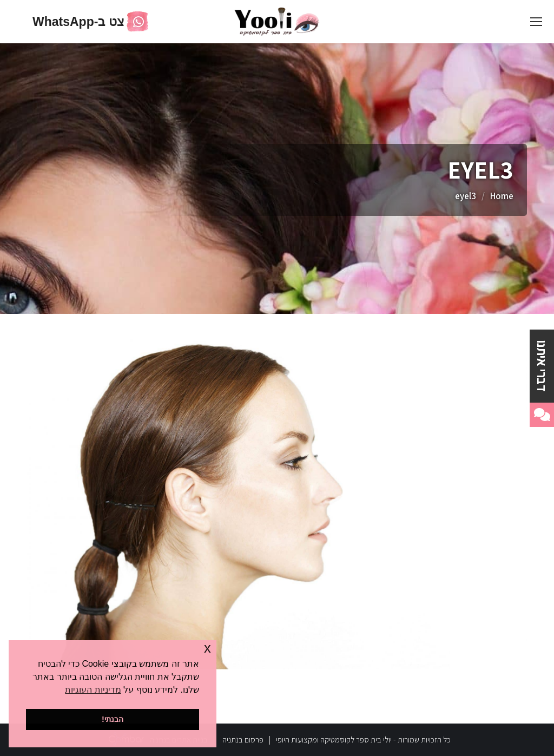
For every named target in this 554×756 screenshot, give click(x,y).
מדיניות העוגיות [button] (93, 690)
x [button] (207, 648)
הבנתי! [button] (113, 719)
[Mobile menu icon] (536, 22)
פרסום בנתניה (243, 739)
